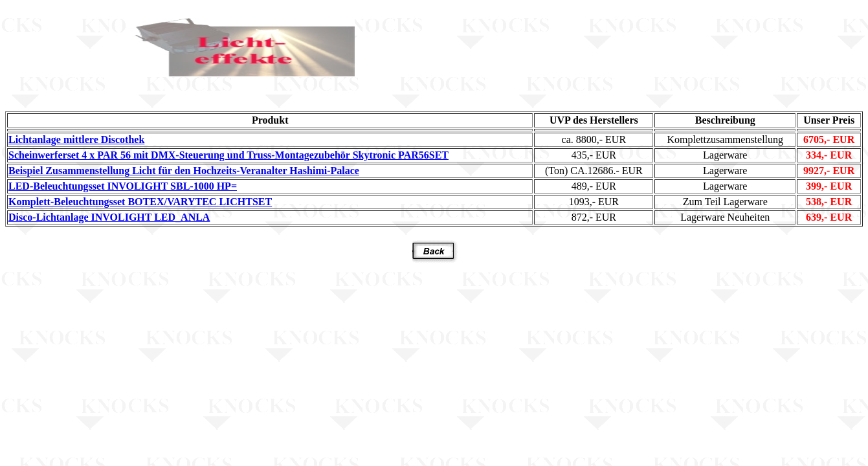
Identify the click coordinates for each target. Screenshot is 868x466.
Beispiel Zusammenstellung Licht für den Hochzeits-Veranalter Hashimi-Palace (184, 171)
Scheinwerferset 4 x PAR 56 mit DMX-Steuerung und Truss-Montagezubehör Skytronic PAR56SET (228, 155)
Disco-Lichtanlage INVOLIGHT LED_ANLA (109, 217)
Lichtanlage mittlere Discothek (76, 139)
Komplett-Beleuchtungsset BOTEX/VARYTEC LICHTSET (140, 202)
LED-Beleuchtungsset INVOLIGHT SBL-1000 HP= (123, 186)
